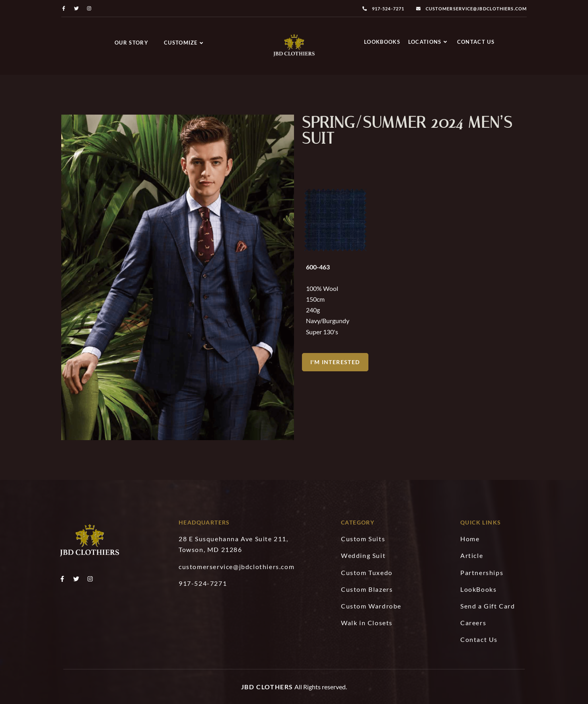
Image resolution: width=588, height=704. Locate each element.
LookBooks (382, 42)
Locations (428, 42)
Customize (184, 43)
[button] (335, 365)
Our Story (131, 43)
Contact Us (476, 42)
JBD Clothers (267, 687)
